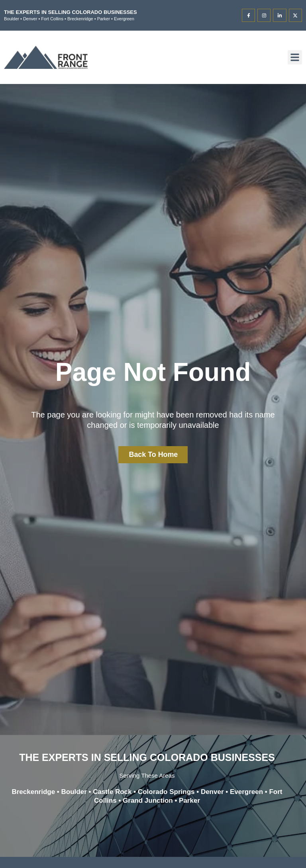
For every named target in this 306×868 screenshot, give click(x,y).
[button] (295, 57)
